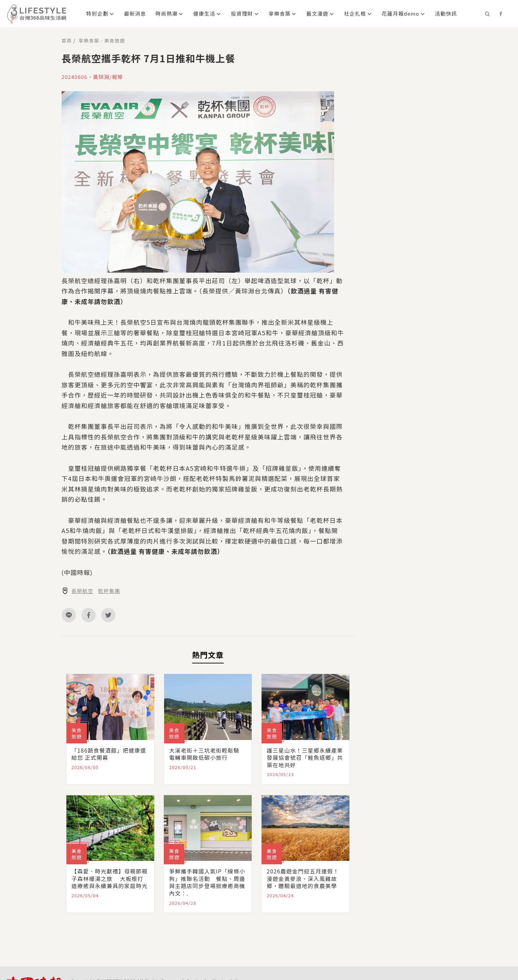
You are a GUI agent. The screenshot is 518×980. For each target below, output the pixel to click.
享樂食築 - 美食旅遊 (102, 41)
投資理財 (242, 13)
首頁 (67, 41)
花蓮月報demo (401, 13)
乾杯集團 (109, 591)
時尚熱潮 (167, 13)
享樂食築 (280, 13)
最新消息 (135, 13)
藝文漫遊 (317, 13)
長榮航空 (82, 591)
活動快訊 (446, 13)
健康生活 (204, 13)
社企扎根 (355, 13)
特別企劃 (97, 13)
